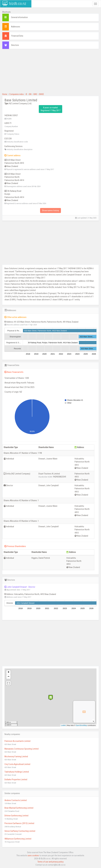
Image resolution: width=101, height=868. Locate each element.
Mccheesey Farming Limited (16, 756)
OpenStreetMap (81, 725)
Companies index (17, 94)
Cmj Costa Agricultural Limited (17, 764)
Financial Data (17, 36)
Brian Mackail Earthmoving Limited (19, 808)
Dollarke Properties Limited (16, 779)
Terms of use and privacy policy (50, 862)
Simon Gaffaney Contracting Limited (20, 831)
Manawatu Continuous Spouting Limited (22, 749)
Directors (15, 45)
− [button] (9, 677)
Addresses (16, 27)
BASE (42, 94)
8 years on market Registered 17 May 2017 (50, 109)
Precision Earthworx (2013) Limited (19, 823)
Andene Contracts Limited (16, 800)
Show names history (50, 210)
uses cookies (33, 855)
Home (5, 94)
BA (30, 94)
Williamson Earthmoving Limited (18, 839)
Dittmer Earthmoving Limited (16, 816)
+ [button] (9, 672)
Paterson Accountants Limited (17, 741)
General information (19, 17)
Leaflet (63, 725)
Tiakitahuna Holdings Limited (17, 772)
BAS (35, 94)
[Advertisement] (50, 72)
